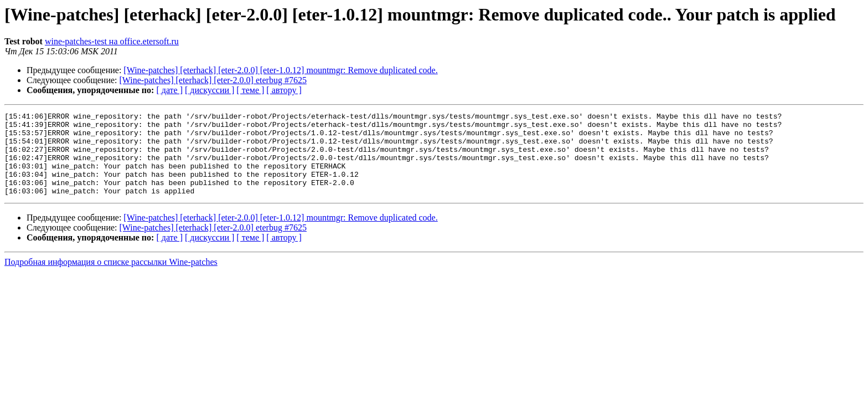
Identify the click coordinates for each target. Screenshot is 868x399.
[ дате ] (169, 90)
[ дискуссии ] (210, 90)
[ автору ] (284, 90)
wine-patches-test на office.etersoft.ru (112, 41)
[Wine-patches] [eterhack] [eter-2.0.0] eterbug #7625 (213, 80)
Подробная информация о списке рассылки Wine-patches (111, 278)
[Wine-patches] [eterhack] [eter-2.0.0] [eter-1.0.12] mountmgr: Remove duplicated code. (280, 70)
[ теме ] (250, 90)
